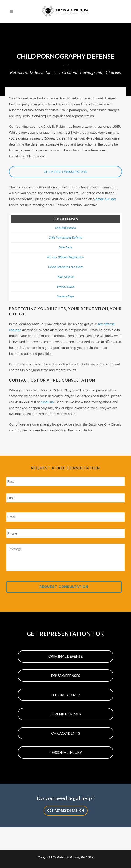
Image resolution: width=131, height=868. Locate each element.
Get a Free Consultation (65, 172)
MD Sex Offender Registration (65, 257)
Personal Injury (66, 752)
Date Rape (65, 247)
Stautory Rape (65, 296)
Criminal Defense (65, 656)
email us (47, 402)
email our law (105, 199)
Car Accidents (66, 733)
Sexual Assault (65, 287)
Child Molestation (65, 228)
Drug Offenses (65, 675)
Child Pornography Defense (65, 238)
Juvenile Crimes (66, 714)
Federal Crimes (66, 695)
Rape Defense (65, 277)
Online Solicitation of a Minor (65, 267)
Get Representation (66, 811)
